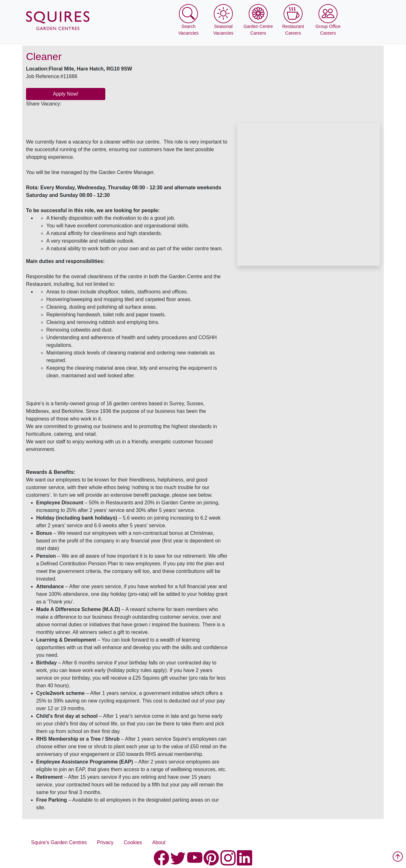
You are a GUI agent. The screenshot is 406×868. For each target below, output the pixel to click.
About (159, 842)
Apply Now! (66, 94)
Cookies (133, 842)
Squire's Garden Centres (59, 842)
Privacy (105, 842)
